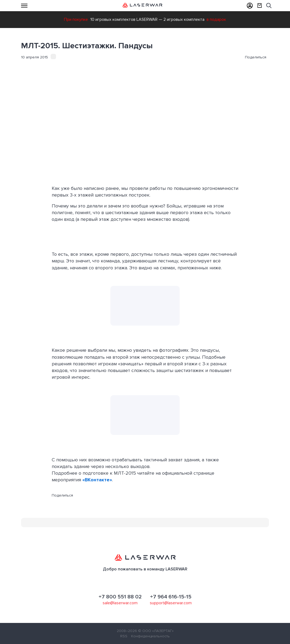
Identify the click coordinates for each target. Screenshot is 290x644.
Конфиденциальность (150, 636)
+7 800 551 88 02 (120, 597)
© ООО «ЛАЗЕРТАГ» (156, 631)
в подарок (216, 19)
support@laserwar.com (171, 603)
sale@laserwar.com (120, 603)
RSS (124, 636)
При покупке (76, 19)
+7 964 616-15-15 (171, 597)
